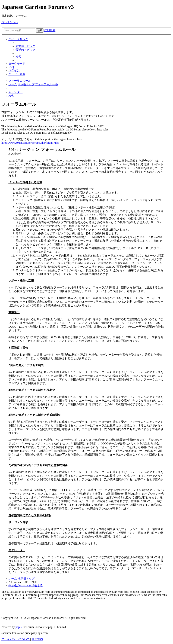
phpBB (19, 627)
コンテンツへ (10, 22)
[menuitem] (25, 46)
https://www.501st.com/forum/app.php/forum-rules (30, 143)
